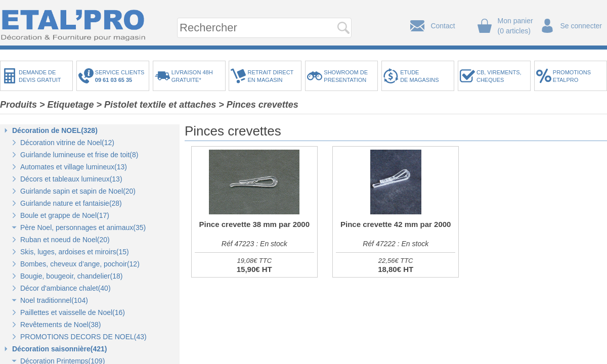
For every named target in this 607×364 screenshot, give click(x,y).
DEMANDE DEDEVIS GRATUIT (40, 76)
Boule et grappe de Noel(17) (65, 215)
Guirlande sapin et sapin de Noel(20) (78, 191)
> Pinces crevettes (258, 105)
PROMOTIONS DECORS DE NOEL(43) (83, 337)
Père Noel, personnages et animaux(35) (83, 227)
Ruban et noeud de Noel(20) (65, 240)
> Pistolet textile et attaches (157, 105)
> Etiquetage (67, 105)
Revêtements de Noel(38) (61, 325)
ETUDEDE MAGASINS (419, 76)
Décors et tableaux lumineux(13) (71, 179)
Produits (18, 105)
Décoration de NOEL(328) (55, 130)
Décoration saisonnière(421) (60, 349)
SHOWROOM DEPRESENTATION (346, 76)
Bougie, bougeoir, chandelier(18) (71, 276)
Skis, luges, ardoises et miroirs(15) (75, 252)
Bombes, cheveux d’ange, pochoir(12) (80, 264)
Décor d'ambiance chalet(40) (66, 288)
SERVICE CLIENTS (121, 76)
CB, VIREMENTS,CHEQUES (499, 76)
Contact (443, 26)
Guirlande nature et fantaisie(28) (71, 203)
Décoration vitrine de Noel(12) (67, 143)
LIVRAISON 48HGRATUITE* (192, 76)
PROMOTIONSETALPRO (572, 76)
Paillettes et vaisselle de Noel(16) (73, 312)
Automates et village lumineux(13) (74, 167)
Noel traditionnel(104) (54, 300)
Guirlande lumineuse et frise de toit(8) (79, 155)
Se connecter (581, 26)
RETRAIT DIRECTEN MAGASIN (270, 76)
